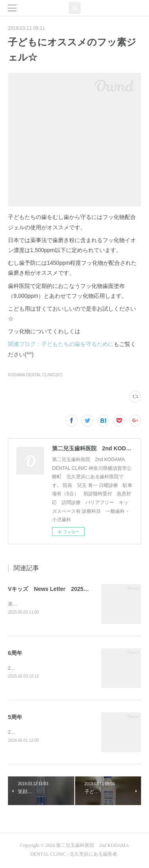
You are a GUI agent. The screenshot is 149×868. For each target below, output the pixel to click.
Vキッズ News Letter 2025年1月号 (56, 589)
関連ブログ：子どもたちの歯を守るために (61, 344)
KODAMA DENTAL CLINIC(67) (35, 375)
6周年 (15, 653)
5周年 (15, 718)
